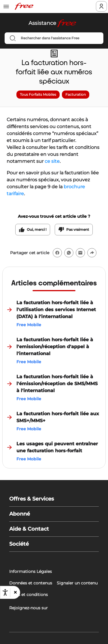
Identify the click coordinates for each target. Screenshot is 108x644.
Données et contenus (31, 583)
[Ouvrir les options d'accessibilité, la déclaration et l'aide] (5, 593)
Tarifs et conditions (29, 595)
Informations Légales (31, 571)
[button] (15, 593)
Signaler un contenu (77, 583)
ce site (52, 161)
